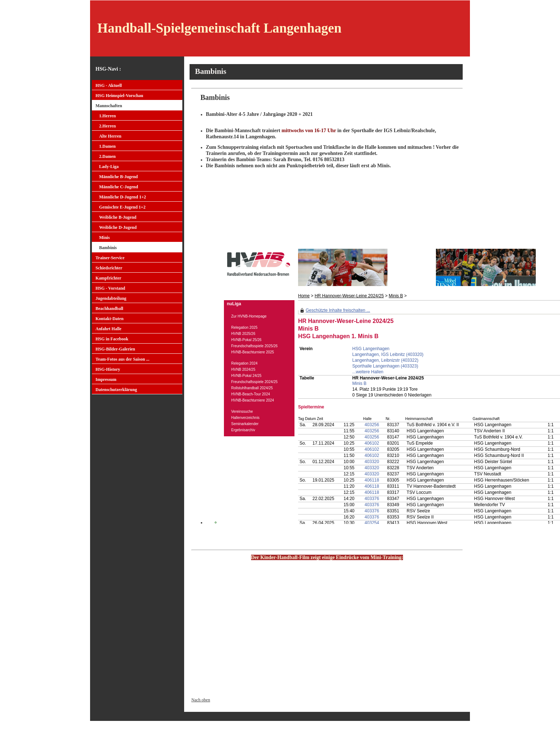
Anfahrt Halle (109, 329)
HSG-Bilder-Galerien (115, 349)
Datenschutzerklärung (116, 390)
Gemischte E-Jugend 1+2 (122, 207)
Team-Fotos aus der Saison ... (122, 359)
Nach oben (201, 700)
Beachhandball (109, 308)
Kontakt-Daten (109, 319)
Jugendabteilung (111, 298)
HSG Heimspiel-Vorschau (119, 96)
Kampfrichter (108, 278)
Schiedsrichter (109, 268)
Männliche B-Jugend (118, 177)
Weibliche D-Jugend (118, 227)
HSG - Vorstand (110, 288)
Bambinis (108, 248)
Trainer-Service (110, 258)
